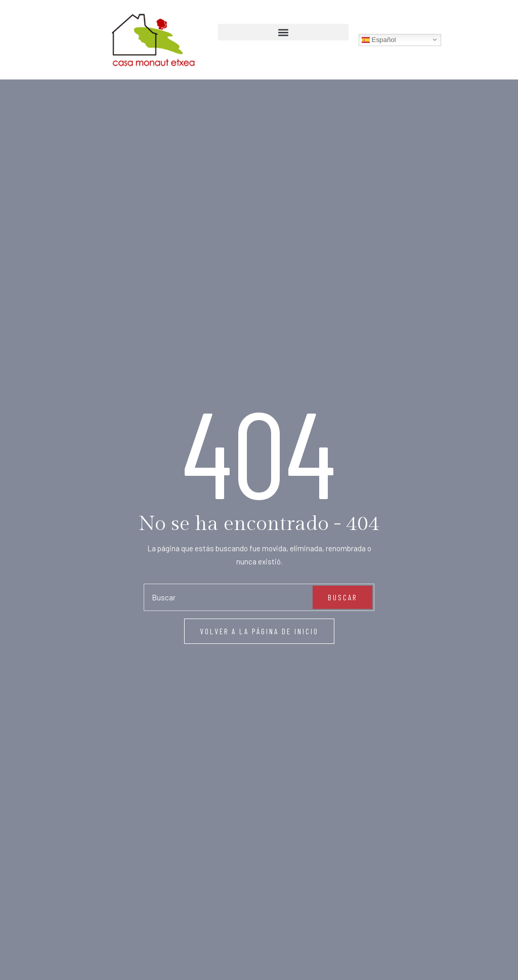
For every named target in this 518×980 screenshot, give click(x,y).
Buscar (342, 624)
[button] (283, 32)
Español (379, 39)
